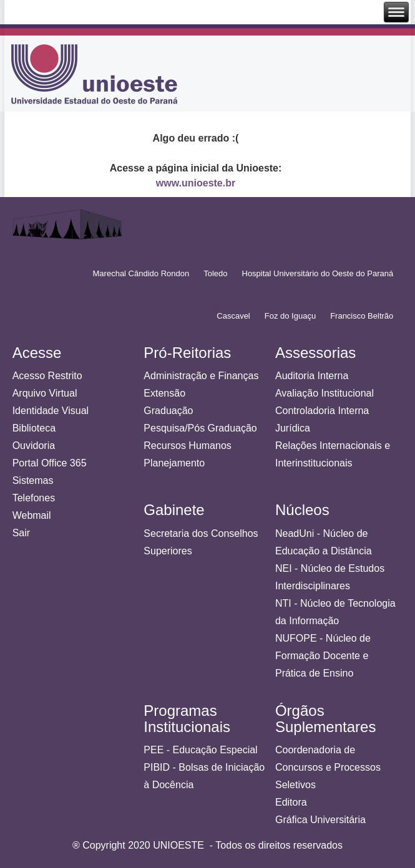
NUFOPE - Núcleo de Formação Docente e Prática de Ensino (323, 656)
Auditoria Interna (312, 376)
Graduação (168, 411)
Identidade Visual (51, 411)
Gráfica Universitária (320, 820)
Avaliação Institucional (325, 393)
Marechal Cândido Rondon (141, 273)
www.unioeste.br (196, 183)
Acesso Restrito (47, 376)
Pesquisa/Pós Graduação (200, 428)
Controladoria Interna (322, 411)
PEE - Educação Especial (200, 750)
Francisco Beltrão (362, 316)
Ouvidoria (34, 446)
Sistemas (33, 480)
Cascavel (233, 316)
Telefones (34, 498)
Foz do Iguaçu (290, 316)
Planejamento (174, 463)
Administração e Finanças (201, 376)
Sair (21, 533)
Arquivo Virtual (45, 393)
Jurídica (293, 428)
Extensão (164, 393)
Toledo (215, 273)
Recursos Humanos (188, 446)
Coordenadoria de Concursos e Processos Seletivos (328, 767)
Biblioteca (34, 428)
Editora (291, 802)
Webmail (32, 515)
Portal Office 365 (50, 463)
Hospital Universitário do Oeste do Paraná (318, 273)
